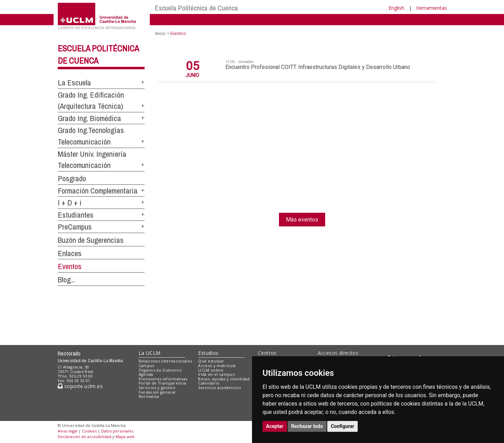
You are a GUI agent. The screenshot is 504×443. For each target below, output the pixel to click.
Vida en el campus (216, 374)
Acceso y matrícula (217, 365)
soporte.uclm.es (80, 386)
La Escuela (74, 83)
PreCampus (75, 227)
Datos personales (117, 431)
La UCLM (150, 353)
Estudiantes (76, 215)
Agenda (146, 374)
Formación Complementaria (98, 191)
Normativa (149, 396)
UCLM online (211, 370)
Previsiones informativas (163, 379)
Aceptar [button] (275, 426)
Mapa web (125, 437)
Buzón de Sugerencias (91, 240)
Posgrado (72, 178)
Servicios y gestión (157, 388)
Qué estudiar (211, 361)
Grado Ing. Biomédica (89, 118)
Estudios (208, 353)
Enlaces (70, 253)
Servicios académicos (219, 388)
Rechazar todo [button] (307, 426)
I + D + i (70, 203)
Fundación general (157, 392)
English (396, 8)
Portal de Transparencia (163, 383)
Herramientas (432, 8)
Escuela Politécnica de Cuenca (197, 8)
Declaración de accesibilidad (85, 437)
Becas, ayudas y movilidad (224, 379)
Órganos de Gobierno (160, 370)
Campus (146, 365)
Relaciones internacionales (165, 361)
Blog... (66, 280)
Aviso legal (68, 431)
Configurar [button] (342, 426)
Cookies (89, 431)
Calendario (209, 383)
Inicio (160, 33)
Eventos (70, 266)
